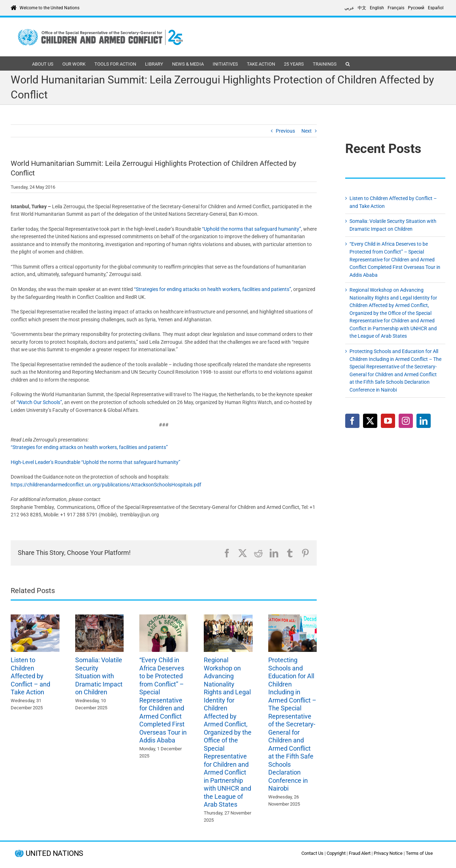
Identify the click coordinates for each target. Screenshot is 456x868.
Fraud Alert (360, 853)
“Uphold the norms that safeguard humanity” (252, 229)
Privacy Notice (388, 853)
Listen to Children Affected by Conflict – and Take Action (30, 676)
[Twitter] (370, 421)
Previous (285, 131)
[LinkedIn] (424, 421)
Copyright (336, 853)
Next (307, 131)
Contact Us (312, 853)
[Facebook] (352, 421)
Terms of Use (419, 853)
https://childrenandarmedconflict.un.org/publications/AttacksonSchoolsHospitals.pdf (106, 485)
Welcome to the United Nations (50, 8)
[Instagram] (406, 421)
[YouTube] (388, 421)
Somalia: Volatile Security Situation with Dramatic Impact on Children (99, 676)
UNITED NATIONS (54, 854)
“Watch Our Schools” (39, 402)
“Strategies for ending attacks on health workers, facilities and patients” (213, 289)
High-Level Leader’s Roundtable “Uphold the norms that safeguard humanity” (95, 462)
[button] (348, 63)
